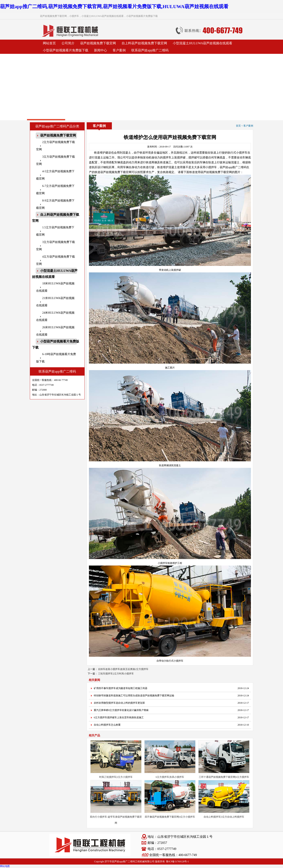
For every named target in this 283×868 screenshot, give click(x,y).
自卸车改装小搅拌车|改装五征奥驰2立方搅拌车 (123, 669)
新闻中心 (100, 50)
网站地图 (5, 866)
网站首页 (49, 43)
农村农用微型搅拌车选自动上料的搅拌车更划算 (119, 703)
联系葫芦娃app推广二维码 (150, 50)
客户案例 (119, 50)
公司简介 (68, 43)
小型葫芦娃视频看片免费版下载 (66, 50)
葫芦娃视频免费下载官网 (98, 43)
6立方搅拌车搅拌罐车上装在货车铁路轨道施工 (119, 717)
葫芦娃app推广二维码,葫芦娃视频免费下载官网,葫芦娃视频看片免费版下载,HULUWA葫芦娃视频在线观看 (114, 7)
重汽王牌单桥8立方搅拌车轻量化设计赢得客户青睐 (121, 710)
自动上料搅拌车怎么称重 (107, 725)
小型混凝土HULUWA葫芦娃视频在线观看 (203, 43)
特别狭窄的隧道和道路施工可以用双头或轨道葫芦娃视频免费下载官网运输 (134, 696)
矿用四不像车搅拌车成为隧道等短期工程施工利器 (121, 688)
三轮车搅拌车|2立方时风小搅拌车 (116, 674)
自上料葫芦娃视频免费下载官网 (144, 43)
